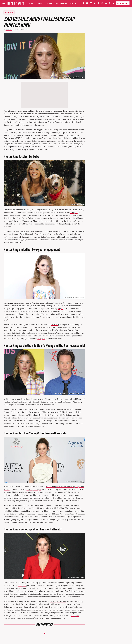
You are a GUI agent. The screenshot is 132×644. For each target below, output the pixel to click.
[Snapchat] (106, 4)
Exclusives (40, 3)
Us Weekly (55, 325)
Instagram (74, 213)
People (60, 309)
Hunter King (8, 303)
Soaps (57, 514)
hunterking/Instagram (78, 204)
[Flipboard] (102, 4)
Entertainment (61, 3)
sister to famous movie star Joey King (53, 111)
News (31, 3)
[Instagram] (91, 4)
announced (34, 240)
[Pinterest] (99, 4)
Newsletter (123, 3)
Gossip (50, 3)
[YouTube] (87, 4)
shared (23, 231)
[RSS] (114, 4)
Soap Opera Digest (34, 489)
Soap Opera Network (58, 601)
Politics (73, 3)
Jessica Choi (9, 30)
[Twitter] (95, 4)
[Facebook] (83, 4)
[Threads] (110, 4)
